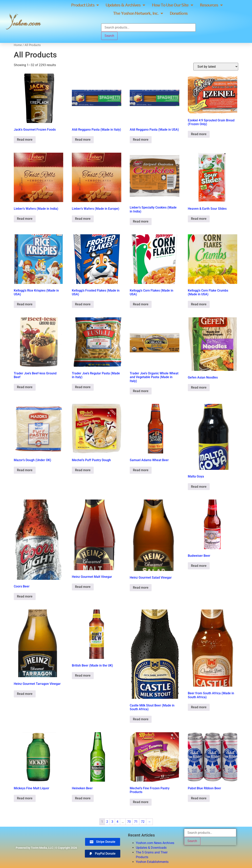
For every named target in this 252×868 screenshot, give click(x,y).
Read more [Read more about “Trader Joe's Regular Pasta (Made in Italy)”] (83, 387)
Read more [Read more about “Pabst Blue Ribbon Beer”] (199, 798)
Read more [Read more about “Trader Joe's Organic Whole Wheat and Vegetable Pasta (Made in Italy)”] (141, 391)
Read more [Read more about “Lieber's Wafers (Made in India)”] (25, 219)
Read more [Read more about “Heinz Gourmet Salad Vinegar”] (141, 588)
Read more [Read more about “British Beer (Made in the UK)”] (83, 675)
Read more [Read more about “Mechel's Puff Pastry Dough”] (83, 470)
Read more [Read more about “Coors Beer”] (25, 596)
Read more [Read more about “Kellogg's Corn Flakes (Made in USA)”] (141, 304)
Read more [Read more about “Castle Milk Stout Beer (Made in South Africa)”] (141, 719)
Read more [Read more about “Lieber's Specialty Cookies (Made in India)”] (141, 221)
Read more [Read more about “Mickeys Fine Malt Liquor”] (25, 798)
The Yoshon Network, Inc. (138, 13)
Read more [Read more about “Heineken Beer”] (83, 798)
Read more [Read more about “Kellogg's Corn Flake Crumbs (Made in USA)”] (199, 304)
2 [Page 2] (107, 822)
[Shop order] (216, 67)
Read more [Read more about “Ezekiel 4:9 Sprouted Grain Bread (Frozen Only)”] (199, 134)
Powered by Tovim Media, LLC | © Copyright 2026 (46, 848)
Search (109, 36)
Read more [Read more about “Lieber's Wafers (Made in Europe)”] (83, 219)
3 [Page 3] (112, 822)
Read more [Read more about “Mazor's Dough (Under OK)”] (25, 470)
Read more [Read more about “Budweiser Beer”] (199, 566)
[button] (103, 854)
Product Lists (85, 5)
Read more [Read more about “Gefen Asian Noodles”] (199, 387)
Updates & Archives (125, 5)
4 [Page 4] (117, 822)
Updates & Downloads (151, 848)
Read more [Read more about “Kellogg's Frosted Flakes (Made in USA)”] (83, 304)
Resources (211, 5)
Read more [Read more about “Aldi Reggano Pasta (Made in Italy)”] (83, 140)
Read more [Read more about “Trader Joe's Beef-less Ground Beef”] (25, 387)
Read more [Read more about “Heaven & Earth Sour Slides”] (199, 219)
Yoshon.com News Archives (155, 843)
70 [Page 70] (129, 822)
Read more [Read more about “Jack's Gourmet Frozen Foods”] (25, 140)
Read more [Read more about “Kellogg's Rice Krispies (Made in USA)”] (25, 304)
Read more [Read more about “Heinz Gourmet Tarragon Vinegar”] (25, 694)
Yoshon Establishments (152, 862)
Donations (179, 13)
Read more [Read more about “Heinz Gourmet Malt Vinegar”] (83, 587)
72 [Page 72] (143, 822)
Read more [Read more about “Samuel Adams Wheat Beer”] (141, 470)
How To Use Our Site (172, 5)
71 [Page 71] (136, 822)
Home (18, 45)
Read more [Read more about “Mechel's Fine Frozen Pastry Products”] (141, 802)
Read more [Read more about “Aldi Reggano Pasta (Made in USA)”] (141, 140)
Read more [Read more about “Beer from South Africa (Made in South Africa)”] (199, 707)
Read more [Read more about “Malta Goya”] (199, 487)
